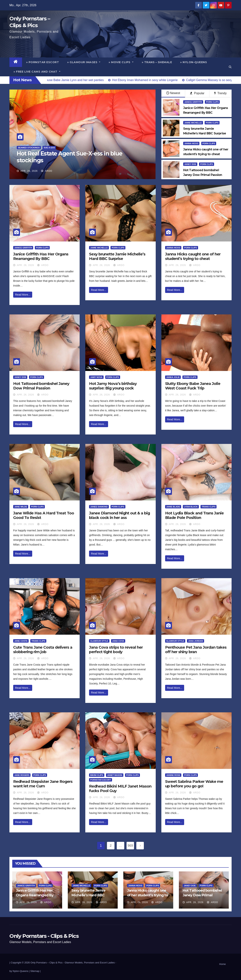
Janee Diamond (99, 507)
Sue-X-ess (49, 148)
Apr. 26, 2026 (29, 171)
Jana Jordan (196, 641)
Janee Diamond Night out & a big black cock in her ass (119, 515)
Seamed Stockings (29, 148)
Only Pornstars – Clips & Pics (47, 963)
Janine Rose (173, 775)
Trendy (220, 93)
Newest (173, 93)
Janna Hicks (191, 143)
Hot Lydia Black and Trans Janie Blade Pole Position (194, 515)
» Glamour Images (84, 62)
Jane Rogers (22, 775)
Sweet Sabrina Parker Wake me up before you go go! (194, 784)
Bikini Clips (97, 775)
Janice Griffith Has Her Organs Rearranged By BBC (41, 256)
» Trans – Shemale (157, 62)
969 (130, 846)
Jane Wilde (21, 507)
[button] (230, 67)
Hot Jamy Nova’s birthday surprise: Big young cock (113, 386)
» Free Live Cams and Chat (37, 72)
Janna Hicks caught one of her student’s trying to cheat (193, 256)
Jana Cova (118, 641)
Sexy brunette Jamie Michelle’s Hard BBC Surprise (117, 256)
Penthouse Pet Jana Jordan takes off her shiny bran (196, 650)
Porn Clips (212, 102)
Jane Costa (21, 641)
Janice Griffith (193, 102)
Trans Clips (209, 507)
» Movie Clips (121, 62)
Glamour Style (99, 641)
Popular (197, 93)
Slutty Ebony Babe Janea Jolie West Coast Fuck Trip (193, 386)
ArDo (47, 171)
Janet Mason (115, 775)
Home (222, 964)
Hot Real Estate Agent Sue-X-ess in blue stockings (70, 157)
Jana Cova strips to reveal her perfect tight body (116, 650)
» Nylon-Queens (194, 62)
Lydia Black (191, 507)
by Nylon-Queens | (20, 971)
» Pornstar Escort (43, 62)
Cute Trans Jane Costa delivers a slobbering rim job (43, 650)
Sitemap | (35, 971)
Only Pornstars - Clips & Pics (44, 936)
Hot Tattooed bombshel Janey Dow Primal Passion (41, 386)
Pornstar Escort (101, 780)
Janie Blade (173, 507)
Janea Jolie (173, 377)
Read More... (23, 295)
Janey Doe (190, 164)
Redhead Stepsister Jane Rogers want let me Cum (43, 784)
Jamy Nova (96, 377)
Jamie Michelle (193, 123)
